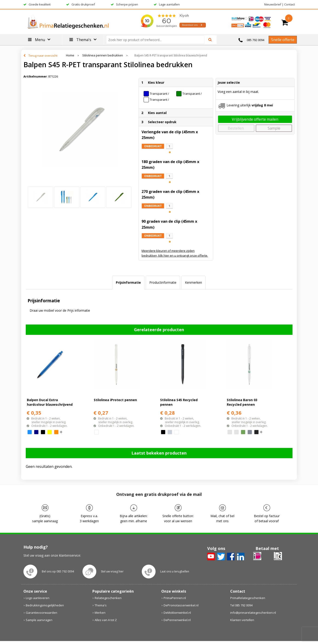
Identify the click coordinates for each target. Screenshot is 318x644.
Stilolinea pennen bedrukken (103, 55)
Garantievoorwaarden (41, 613)
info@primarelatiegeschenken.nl (253, 613)
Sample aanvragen (39, 620)
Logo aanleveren (38, 598)
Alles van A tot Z (106, 620)
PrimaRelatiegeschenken (248, 598)
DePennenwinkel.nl (177, 620)
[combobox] (157, 40)
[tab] (128, 283)
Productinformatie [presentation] (163, 282)
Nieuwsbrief (273, 4)
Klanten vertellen (242, 620)
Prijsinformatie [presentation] (128, 282)
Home (70, 55)
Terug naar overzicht (43, 56)
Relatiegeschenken (108, 598)
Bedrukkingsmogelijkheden (45, 605)
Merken (100, 613)
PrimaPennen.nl (175, 598)
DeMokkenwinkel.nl (177, 613)
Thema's (101, 605)
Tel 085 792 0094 (241, 605)
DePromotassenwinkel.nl (181, 605)
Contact (290, 4)
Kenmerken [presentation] (193, 282)
